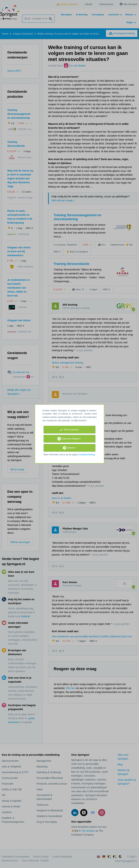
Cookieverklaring (87, 455)
